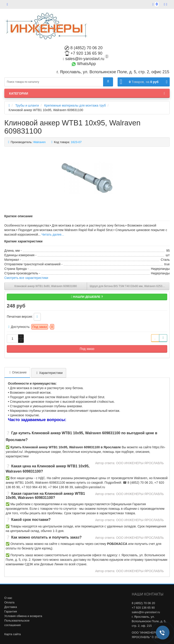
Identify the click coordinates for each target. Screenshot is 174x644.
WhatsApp (84, 64)
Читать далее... (53, 234)
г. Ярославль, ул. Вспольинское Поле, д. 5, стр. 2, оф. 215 (149, 621)
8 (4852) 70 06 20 (83, 48)
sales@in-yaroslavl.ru (84, 59)
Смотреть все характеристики (26, 278)
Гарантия (11, 611)
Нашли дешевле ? (87, 297)
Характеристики (49, 373)
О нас (8, 598)
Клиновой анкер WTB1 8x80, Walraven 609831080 (46, 286)
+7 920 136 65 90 (84, 53)
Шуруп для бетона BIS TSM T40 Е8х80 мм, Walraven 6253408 (128, 286)
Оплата (9, 602)
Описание (17, 372)
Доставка (11, 607)
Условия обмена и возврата (23, 616)
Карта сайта (12, 634)
